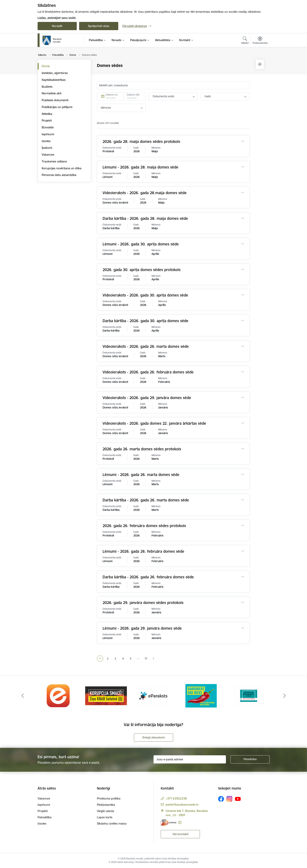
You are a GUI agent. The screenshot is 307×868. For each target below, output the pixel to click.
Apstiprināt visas (99, 26)
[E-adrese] (169, 822)
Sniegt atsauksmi (153, 737)
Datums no (112, 95)
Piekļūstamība (106, 805)
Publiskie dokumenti (55, 100)
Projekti (47, 120)
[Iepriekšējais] (23, 696)
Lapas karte (105, 817)
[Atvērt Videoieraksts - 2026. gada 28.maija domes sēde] (242, 193)
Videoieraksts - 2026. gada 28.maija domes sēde (145, 193)
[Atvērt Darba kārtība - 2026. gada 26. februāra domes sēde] (242, 577)
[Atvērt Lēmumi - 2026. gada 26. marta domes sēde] (242, 474)
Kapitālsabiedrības (54, 80)
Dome (46, 66)
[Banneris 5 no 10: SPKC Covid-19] (249, 695)
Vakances (48, 155)
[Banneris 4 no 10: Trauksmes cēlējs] (201, 695)
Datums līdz (133, 95)
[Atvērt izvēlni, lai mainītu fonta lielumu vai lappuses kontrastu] (260, 41)
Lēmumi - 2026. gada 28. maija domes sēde (140, 167)
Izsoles (46, 141)
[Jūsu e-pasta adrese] (190, 759)
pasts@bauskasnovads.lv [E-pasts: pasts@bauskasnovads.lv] (182, 804)
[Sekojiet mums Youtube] (238, 799)
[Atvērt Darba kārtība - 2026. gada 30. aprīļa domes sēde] (242, 321)
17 (146, 659)
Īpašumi (47, 148)
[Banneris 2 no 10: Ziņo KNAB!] (106, 695)
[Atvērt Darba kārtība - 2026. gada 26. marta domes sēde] (242, 500)
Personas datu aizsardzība (59, 175)
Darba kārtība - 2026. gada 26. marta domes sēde (146, 500)
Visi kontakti (180, 834)
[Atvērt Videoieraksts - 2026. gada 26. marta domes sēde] (242, 346)
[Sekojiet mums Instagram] (229, 799)
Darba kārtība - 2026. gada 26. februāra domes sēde (148, 577)
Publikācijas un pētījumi (57, 107)
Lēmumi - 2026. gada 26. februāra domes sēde (143, 551)
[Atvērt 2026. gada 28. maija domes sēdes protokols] (242, 141)
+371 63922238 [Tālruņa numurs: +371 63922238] (176, 798)
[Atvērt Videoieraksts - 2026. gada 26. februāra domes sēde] (242, 372)
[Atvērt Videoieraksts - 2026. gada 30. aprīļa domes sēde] (242, 295)
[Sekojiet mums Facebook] (221, 799)
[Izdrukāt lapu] (260, 64)
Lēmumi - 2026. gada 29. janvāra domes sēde (142, 628)
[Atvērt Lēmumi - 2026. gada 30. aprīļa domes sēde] (242, 244)
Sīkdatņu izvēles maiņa (112, 823)
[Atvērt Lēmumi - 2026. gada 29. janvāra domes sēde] (242, 628)
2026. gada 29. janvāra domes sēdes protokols (143, 603)
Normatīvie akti (51, 93)
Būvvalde (48, 127)
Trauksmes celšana (54, 161)
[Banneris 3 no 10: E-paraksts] (153, 695)
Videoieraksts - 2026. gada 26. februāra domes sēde (148, 372)
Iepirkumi (48, 134)
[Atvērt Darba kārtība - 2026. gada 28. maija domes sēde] (242, 218)
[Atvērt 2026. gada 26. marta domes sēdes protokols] (242, 449)
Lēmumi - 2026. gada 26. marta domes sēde (141, 475)
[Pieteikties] (250, 759)
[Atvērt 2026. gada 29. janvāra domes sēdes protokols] (242, 602)
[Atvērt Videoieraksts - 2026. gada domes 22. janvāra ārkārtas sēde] (242, 423)
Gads (208, 96)
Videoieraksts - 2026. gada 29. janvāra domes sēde (147, 398)
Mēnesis (106, 108)
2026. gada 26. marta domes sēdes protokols (142, 449)
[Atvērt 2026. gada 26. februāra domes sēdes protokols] (242, 525)
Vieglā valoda (106, 811)
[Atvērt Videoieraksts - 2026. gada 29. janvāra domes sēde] (242, 397)
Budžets (47, 87)
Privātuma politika (109, 798)
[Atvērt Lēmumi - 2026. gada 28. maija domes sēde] (242, 167)
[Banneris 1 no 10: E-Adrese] (58, 695)
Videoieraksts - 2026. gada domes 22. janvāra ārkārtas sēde (154, 423)
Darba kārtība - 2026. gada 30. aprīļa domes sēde (145, 321)
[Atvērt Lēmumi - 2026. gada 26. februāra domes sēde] (242, 551)
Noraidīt (57, 26)
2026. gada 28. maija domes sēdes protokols (141, 142)
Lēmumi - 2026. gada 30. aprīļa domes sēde (141, 244)
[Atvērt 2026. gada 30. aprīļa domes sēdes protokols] (242, 270)
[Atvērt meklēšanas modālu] (245, 41)
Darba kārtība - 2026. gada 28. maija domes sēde (145, 218)
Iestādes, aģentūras (55, 73)
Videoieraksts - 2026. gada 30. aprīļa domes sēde (145, 295)
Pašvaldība (45, 817)
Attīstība (47, 114)
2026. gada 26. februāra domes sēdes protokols (144, 526)
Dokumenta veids (163, 96)
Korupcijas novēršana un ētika (62, 168)
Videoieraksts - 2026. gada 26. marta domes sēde (146, 346)
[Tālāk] (284, 696)
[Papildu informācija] (180, 822)
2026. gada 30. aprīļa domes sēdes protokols (142, 270)
